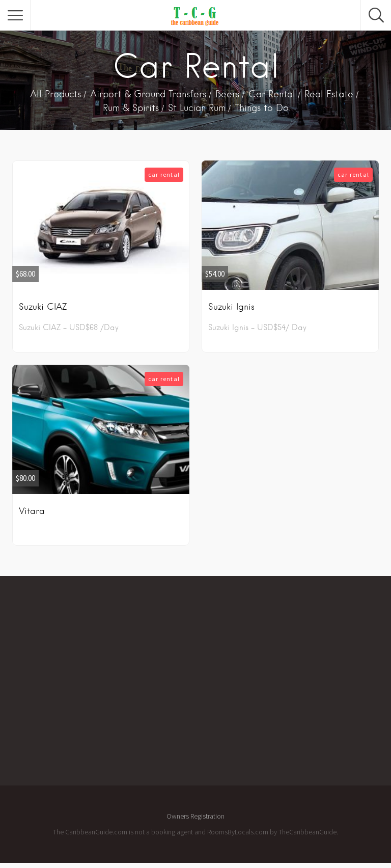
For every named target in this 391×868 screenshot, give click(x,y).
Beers (227, 94)
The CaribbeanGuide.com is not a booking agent (123, 832)
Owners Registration (195, 816)
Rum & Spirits (131, 108)
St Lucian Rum (197, 108)
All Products (55, 94)
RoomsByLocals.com (238, 832)
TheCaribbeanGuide (308, 832)
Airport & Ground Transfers (148, 94)
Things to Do (262, 108)
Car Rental (272, 94)
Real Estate (329, 94)
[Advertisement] (210, 686)
